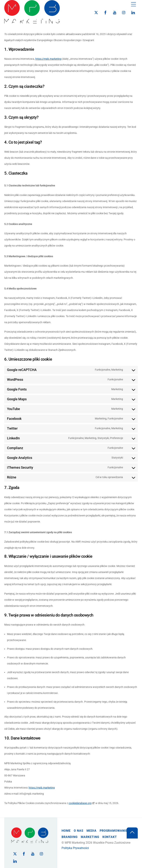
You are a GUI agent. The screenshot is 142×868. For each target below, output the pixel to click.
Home (66, 831)
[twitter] (96, 12)
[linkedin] (133, 12)
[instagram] (124, 12)
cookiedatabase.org (80, 803)
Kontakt (110, 837)
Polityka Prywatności (75, 848)
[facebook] (105, 12)
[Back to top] (132, 833)
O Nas (79, 831)
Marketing (90, 837)
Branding (70, 837)
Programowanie (114, 831)
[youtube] (115, 12)
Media (92, 831)
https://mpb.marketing (48, 59)
